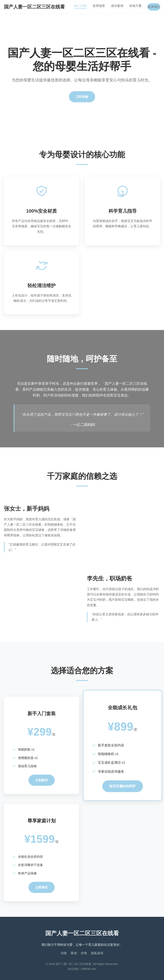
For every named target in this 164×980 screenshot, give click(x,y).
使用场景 (99, 6)
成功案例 (117, 6)
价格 (84, 953)
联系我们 (154, 7)
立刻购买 (42, 780)
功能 (64, 953)
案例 (74, 953)
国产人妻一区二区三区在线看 (34, 7)
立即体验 (82, 97)
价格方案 (135, 6)
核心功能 (80, 6)
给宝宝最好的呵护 (122, 786)
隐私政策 (97, 953)
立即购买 (42, 887)
